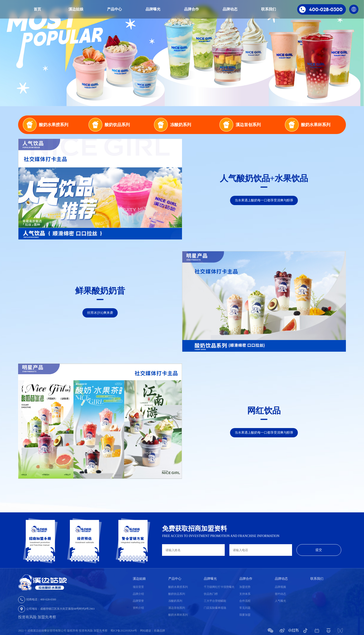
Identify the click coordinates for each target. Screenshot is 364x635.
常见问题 (245, 608)
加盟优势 (245, 587)
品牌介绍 (138, 594)
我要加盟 (245, 615)
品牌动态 (230, 9)
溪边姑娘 (76, 9)
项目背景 (138, 587)
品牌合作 (192, 9)
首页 (37, 9)
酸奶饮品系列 (177, 594)
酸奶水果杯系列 (178, 615)
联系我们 (269, 9)
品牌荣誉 (138, 601)
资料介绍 (138, 608)
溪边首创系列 (177, 608)
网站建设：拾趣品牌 (153, 631)
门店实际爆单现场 (215, 608)
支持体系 (245, 594)
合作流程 (245, 601)
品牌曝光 (153, 9)
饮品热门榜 (211, 594)
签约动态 (280, 594)
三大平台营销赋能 (215, 601)
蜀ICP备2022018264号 (124, 631)
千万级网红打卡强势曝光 (219, 587)
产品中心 (114, 9)
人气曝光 (280, 601)
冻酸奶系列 (175, 601)
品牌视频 (280, 587)
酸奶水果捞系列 (178, 587)
